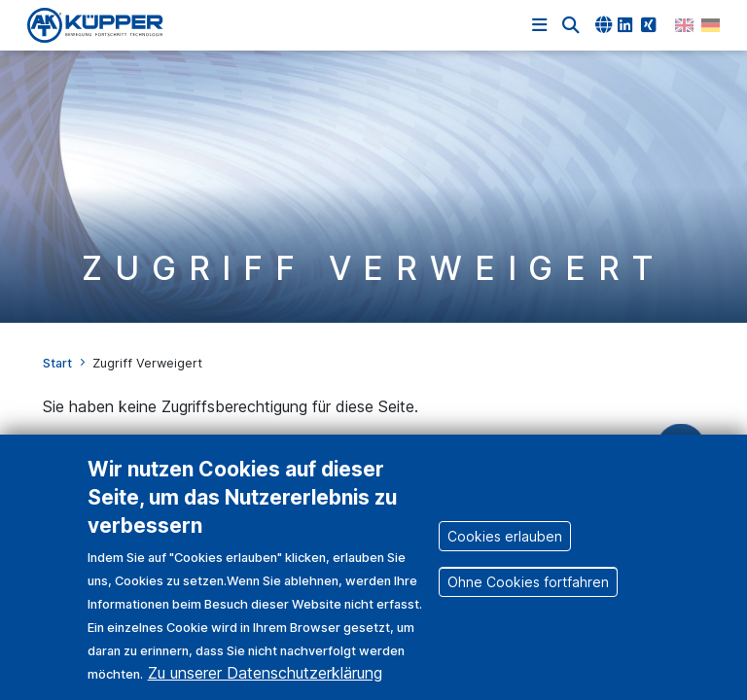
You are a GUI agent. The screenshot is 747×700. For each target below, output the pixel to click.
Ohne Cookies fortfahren (528, 598)
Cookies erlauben (505, 553)
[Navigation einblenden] (539, 25)
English (684, 25)
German (711, 25)
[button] (571, 25)
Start (57, 363)
